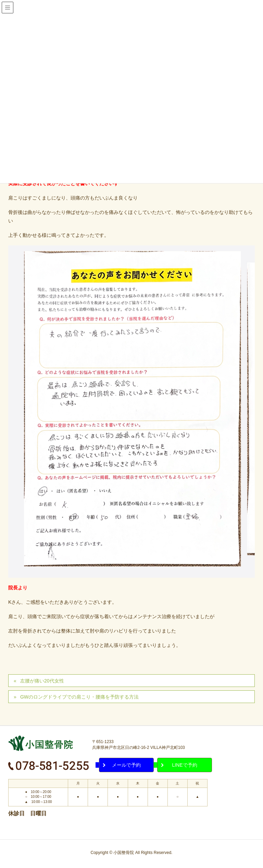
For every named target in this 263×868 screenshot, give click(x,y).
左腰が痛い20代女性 (42, 681)
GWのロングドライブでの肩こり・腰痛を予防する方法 (79, 697)
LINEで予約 (184, 765)
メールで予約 (126, 765)
